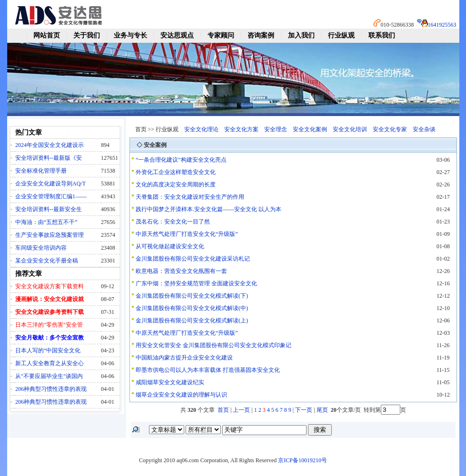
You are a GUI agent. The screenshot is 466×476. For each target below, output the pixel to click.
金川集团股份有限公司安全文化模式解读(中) (192, 308)
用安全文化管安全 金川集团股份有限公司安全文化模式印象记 (213, 345)
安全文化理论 (201, 129)
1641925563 (442, 25)
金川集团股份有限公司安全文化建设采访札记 (193, 259)
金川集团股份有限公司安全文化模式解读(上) (192, 321)
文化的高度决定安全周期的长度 (176, 185)
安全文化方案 (241, 129)
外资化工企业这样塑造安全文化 (176, 172)
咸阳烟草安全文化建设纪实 (170, 382)
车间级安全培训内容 (41, 248)
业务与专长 (130, 35)
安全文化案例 (310, 129)
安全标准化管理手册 (41, 171)
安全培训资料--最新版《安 (49, 158)
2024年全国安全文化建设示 (50, 145)
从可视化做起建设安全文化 (170, 246)
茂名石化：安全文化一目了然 (173, 222)
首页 (223, 410)
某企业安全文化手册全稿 (47, 261)
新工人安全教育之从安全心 (50, 363)
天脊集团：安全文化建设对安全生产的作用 (190, 197)
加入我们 (301, 35)
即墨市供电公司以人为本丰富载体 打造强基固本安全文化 (208, 370)
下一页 (304, 410)
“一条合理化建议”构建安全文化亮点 (181, 160)
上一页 (241, 410)
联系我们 (382, 35)
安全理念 (276, 129)
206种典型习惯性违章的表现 (51, 389)
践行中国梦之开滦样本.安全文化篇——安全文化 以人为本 (208, 209)
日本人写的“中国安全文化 (48, 350)
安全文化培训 (350, 129)
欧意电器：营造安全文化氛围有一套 (181, 271)
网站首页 (47, 35)
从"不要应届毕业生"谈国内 (49, 376)
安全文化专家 (390, 129)
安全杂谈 (424, 129)
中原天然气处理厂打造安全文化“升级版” (187, 234)
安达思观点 (177, 35)
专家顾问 (221, 35)
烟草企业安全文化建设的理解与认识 (181, 395)
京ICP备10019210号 (302, 460)
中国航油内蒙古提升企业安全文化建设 (184, 358)
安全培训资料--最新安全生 (49, 209)
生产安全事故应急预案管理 (50, 235)
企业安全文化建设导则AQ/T (50, 184)
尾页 (323, 410)
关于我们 (87, 35)
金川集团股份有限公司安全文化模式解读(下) (192, 296)
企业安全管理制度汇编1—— (51, 196)
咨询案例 (261, 35)
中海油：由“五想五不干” (46, 222)
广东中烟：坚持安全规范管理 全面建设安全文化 (196, 283)
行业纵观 (341, 35)
